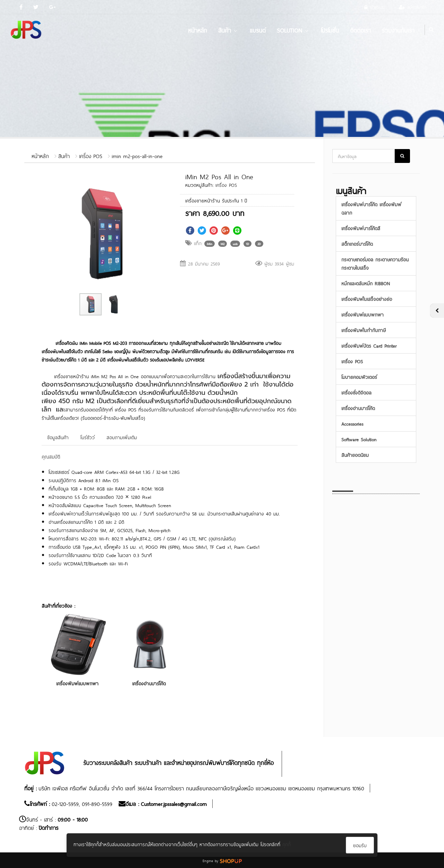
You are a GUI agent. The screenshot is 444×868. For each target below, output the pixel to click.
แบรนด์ (258, 30)
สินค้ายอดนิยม (355, 455)
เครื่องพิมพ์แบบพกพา (77, 683)
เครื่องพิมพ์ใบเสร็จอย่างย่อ (367, 299)
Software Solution (359, 439)
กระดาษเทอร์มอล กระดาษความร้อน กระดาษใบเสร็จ (375, 263)
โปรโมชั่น (330, 30)
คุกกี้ (287, 844)
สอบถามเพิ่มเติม (122, 437)
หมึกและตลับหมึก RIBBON (366, 283)
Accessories (352, 423)
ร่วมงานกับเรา (398, 30)
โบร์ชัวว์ (88, 437)
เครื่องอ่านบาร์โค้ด (149, 683)
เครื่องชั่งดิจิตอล (356, 392)
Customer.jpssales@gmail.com (174, 803)
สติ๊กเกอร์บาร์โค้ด (357, 244)
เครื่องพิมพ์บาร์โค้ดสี (361, 228)
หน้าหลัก (198, 30)
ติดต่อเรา (360, 30)
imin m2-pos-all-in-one (137, 155)
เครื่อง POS (91, 155)
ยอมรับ (360, 845)
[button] (155, 181)
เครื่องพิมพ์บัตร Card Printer (369, 345)
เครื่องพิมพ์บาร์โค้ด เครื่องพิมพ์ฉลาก (371, 208)
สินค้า (228, 30)
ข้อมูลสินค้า (58, 437)
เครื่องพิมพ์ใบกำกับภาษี (364, 330)
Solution (293, 30)
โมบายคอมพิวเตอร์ (359, 377)
